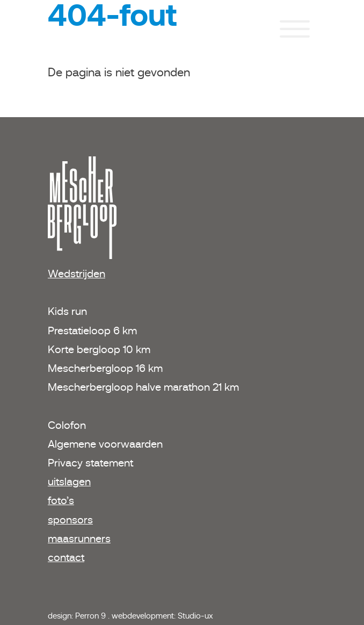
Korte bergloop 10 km (99, 349)
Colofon (67, 425)
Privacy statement (90, 463)
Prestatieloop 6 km (92, 331)
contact (66, 557)
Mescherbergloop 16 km (105, 368)
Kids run (69, 311)
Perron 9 (92, 616)
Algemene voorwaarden (105, 444)
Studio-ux (195, 616)
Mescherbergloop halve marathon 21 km (143, 387)
